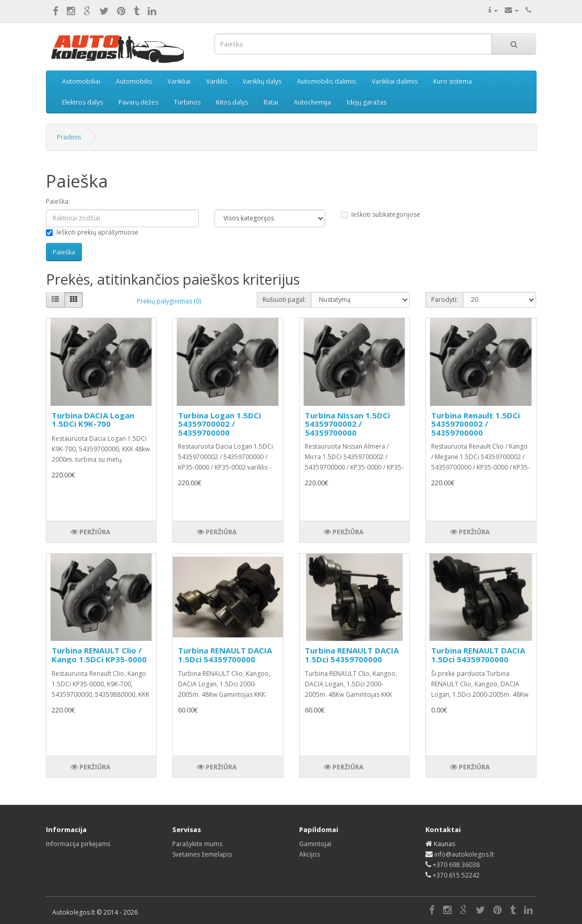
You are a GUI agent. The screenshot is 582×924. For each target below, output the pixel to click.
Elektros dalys (82, 102)
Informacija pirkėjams (78, 844)
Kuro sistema (453, 81)
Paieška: (58, 201)
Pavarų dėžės (138, 102)
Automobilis (134, 81)
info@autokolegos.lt (464, 854)
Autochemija (312, 102)
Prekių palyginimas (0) (169, 301)
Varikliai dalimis (395, 81)
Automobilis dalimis (326, 81)
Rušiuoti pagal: (284, 300)
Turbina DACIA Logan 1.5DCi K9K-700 (93, 420)
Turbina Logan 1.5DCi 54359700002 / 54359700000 (219, 424)
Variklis (217, 81)
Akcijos (310, 854)
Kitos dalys (232, 102)
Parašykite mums (197, 844)
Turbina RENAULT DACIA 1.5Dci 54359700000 (225, 655)
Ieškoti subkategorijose (381, 214)
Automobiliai (81, 81)
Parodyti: (444, 300)
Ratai (271, 102)
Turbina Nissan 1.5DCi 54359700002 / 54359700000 (347, 424)
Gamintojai (315, 844)
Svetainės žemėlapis (202, 854)
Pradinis (69, 137)
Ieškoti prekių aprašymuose (92, 232)
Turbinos (187, 102)
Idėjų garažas (366, 102)
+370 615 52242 (456, 875)
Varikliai (179, 81)
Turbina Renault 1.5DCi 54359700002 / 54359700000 (476, 424)
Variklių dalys (262, 81)
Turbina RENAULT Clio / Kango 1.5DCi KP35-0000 (99, 655)
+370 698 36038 (456, 865)
